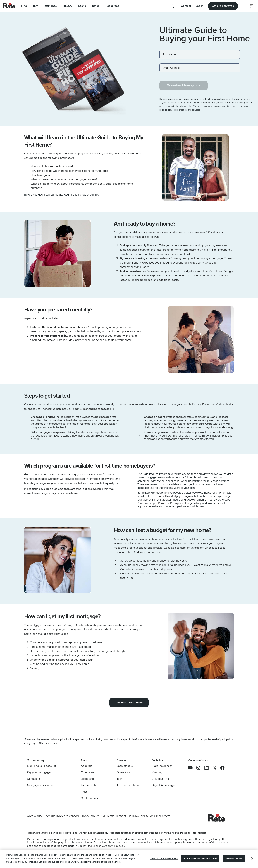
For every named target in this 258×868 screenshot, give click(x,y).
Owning (157, 772)
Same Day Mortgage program (175, 496)
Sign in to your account (41, 766)
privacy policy (82, 862)
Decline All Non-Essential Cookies (200, 858)
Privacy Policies (90, 816)
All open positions (128, 785)
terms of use (101, 862)
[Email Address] (200, 68)
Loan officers (125, 766)
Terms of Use (124, 816)
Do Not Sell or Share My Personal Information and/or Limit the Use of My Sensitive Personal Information (142, 833)
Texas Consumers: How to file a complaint (52, 833)
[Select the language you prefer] (252, 6)
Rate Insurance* (162, 766)
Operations (124, 772)
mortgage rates (123, 552)
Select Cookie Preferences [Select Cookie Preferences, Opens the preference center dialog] (164, 858)
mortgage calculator (158, 543)
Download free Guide (129, 703)
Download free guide (184, 85)
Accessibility (35, 816)
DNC (136, 816)
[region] (129, 859)
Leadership (88, 779)
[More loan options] (243, 6)
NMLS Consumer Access (155, 816)
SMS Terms (107, 816)
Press (84, 792)
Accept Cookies (234, 858)
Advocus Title (161, 779)
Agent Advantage (163, 785)
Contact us (34, 779)
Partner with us (90, 785)
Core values (88, 772)
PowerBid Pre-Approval (172, 503)
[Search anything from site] (173, 6)
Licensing (50, 816)
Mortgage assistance (40, 785)
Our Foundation (91, 798)
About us (86, 766)
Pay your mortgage (39, 772)
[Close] (252, 858)
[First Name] (200, 55)
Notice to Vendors (68, 816)
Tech (120, 779)
